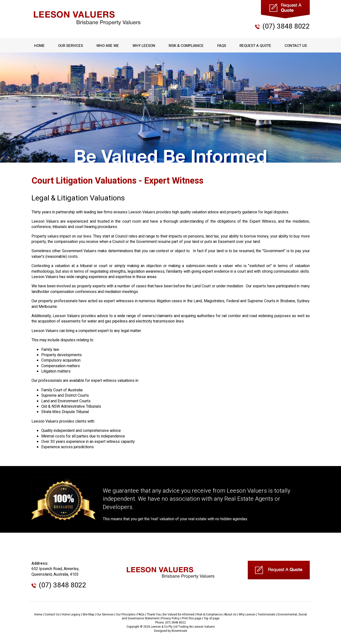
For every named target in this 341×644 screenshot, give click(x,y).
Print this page (192, 618)
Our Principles (125, 614)
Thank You (154, 614)
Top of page (212, 618)
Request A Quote (255, 46)
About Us (230, 614)
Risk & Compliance (186, 46)
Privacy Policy (170, 618)
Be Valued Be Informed (179, 614)
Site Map (88, 614)
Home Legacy (71, 614)
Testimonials (266, 614)
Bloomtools (179, 631)
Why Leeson (144, 46)
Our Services (71, 46)
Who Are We (108, 46)
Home (39, 46)
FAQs (222, 46)
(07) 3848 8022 (286, 26)
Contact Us (296, 46)
